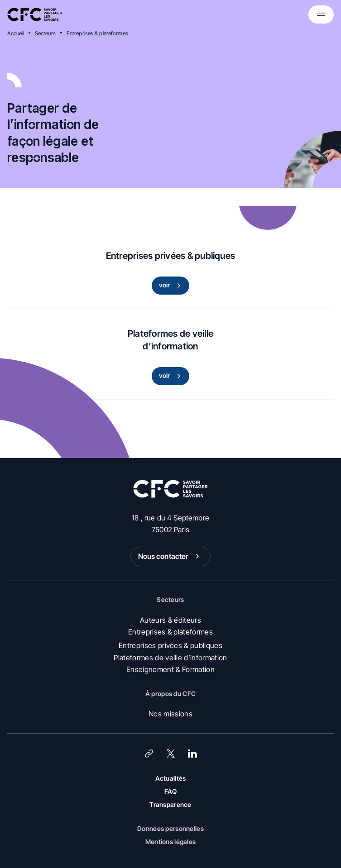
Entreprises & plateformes (97, 33)
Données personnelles (170, 828)
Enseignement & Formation (170, 669)
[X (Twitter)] (171, 754)
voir (172, 286)
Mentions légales (170, 842)
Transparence (170, 804)
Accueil (16, 33)
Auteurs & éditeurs (170, 620)
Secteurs (45, 33)
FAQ (171, 791)
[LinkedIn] (192, 754)
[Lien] (149, 754)
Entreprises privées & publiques (170, 645)
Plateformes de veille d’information (170, 658)
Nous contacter (171, 556)
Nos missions (170, 714)
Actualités (171, 778)
